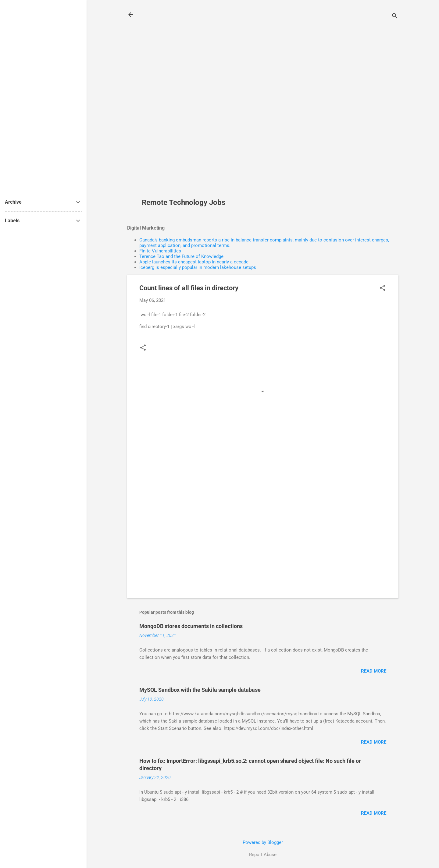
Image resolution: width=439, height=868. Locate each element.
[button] (383, 288)
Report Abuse (263, 855)
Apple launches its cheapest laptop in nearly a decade (194, 262)
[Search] (395, 17)
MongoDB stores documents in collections (191, 626)
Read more (374, 671)
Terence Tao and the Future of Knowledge (181, 256)
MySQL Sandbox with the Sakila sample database (200, 690)
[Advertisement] (186, 102)
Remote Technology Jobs (184, 202)
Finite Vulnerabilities (160, 251)
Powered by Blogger (263, 842)
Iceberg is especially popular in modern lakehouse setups (198, 267)
